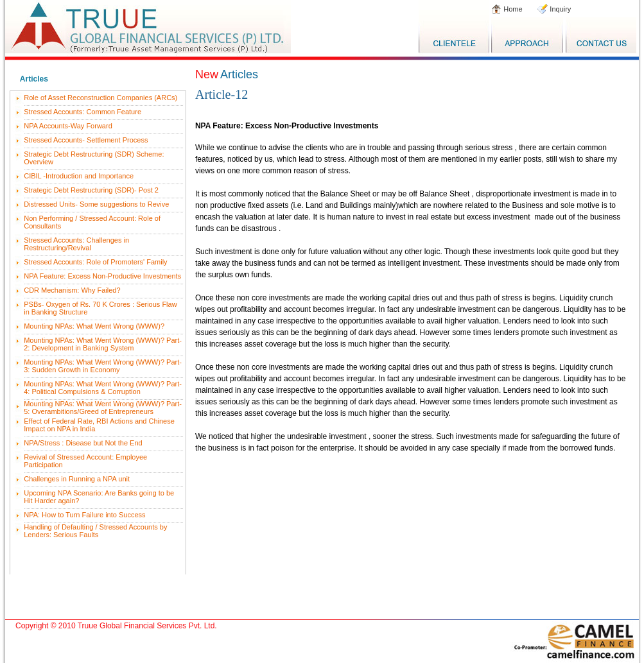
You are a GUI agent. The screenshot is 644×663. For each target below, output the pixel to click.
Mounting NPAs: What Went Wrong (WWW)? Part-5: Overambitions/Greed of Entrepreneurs (103, 408)
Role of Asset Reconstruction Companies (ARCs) (100, 98)
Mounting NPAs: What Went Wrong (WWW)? (94, 326)
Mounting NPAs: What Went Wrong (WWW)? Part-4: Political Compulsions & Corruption (103, 388)
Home (512, 9)
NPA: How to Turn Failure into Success (84, 515)
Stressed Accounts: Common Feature (83, 112)
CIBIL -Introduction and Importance (79, 176)
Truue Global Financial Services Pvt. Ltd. (147, 626)
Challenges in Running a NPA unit (77, 479)
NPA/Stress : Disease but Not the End (83, 443)
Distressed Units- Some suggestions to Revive (96, 204)
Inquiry (559, 9)
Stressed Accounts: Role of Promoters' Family (95, 262)
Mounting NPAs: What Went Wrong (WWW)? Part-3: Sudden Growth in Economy (103, 366)
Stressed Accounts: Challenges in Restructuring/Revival (76, 244)
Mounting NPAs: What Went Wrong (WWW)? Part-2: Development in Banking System (103, 344)
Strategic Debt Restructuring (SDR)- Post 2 (91, 190)
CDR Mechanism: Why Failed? (72, 290)
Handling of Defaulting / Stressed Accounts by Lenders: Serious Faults (95, 531)
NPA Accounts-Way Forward (68, 126)
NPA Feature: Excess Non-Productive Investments (102, 276)
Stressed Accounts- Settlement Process (86, 140)
